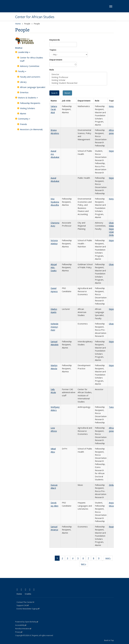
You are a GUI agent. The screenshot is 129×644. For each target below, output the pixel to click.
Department (56, 60)
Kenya (112, 106)
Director (78, 74)
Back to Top (109, 640)
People (19, 48)
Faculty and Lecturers (30, 77)
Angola (112, 503)
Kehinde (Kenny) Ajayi (55, 327)
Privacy (19, 632)
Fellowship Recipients (30, 103)
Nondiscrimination (23, 629)
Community (24, 120)
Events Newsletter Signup (28, 609)
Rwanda (113, 527)
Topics (53, 50)
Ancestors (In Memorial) (31, 129)
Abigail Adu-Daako (54, 267)
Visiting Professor (78, 77)
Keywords (55, 40)
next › (109, 559)
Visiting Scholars (28, 108)
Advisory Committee (30, 66)
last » (84, 565)
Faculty (22, 72)
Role (52, 70)
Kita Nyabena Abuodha (55, 202)
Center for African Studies (35, 17)
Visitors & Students (28, 99)
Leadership (24, 53)
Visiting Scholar (78, 80)
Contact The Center (25, 602)
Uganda (112, 232)
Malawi (112, 226)
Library (23, 82)
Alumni (23, 113)
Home (18, 24)
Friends (23, 124)
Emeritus (24, 92)
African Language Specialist (33, 87)
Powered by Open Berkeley (27, 622)
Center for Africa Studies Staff (31, 59)
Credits (28, 594)
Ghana (112, 223)
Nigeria (112, 151)
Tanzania (113, 407)
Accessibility (21, 625)
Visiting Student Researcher (78, 83)
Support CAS (23, 605)
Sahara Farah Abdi (54, 109)
